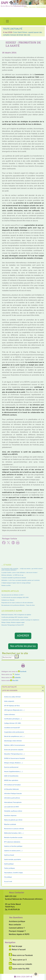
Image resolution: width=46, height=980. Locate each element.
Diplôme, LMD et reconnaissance (14, 745)
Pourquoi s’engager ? (17, 931)
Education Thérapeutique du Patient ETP (13, 625)
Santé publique (9, 864)
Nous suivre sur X (18, 960)
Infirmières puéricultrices (12, 798)
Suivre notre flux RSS (19, 969)
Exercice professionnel (11, 767)
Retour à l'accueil (17, 950)
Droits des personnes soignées (14, 750)
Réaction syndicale (10, 824)
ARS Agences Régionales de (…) (14, 710)
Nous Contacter (17, 893)
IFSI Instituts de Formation (12, 785)
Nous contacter (15, 925)
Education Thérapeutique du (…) (14, 754)
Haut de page (15, 946)
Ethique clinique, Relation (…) (13, 763)
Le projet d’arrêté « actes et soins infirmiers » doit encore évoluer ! (20, 572)
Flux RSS (14, 681)
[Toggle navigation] (7, 21)
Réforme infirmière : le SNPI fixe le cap (12, 575)
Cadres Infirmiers (10, 715)
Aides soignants (9, 701)
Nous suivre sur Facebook (21, 955)
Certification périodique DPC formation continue (15, 617)
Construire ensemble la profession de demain (14, 578)
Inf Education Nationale (11, 789)
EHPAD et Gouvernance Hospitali (15, 758)
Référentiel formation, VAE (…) (14, 833)
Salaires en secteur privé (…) (13, 851)
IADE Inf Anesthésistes (11, 776)
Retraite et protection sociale (13, 838)
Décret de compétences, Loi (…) (14, 736)
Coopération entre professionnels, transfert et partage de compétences (20, 620)
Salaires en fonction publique (13, 846)
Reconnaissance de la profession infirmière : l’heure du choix (18, 605)
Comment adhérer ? (17, 928)
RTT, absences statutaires (12, 842)
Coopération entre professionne (14, 732)
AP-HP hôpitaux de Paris (12, 706)
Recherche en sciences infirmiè (14, 829)
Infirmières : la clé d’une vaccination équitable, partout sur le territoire (21, 580)
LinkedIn (17, 678)
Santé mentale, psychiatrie (13, 860)
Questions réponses (10, 816)
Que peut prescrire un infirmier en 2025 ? (13, 595)
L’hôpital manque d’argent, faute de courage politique (16, 583)
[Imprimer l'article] (18, 543)
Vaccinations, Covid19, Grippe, (14, 873)
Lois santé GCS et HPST (12, 807)
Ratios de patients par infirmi (13, 820)
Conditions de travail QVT (12, 728)
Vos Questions (16, 918)
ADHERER (23, 636)
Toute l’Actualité (9, 687)
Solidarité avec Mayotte (8, 600)
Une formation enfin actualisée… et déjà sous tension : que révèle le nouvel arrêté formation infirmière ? (22, 569)
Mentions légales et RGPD (19, 934)
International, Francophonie (13, 802)
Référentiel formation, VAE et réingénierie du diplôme (16, 615)
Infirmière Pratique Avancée (13, 794)
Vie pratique (8, 877)
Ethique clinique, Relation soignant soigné (13, 622)
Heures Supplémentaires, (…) (13, 772)
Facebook (22, 672)
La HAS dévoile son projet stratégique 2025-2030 (15, 597)
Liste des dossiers (10, 691)
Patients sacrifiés (6, 585)
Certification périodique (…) (13, 719)
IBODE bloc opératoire (11, 780)
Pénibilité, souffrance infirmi (13, 811)
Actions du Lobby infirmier (13, 697)
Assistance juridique (17, 922)
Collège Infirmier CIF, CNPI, (13, 723)
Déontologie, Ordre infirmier (13, 741)
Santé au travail (9, 855)
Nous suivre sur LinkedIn (20, 964)
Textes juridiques (10, 868)
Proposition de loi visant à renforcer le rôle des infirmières (17, 603)
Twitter (16, 675)
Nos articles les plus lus (23, 646)
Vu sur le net (8, 882)
